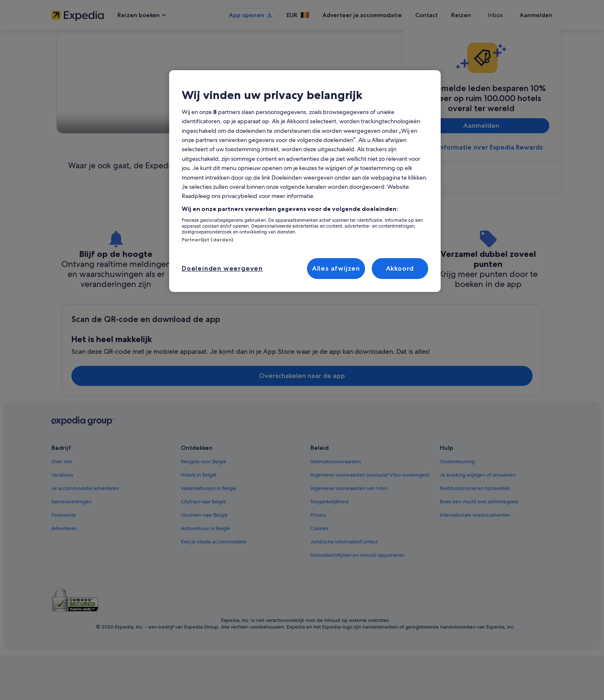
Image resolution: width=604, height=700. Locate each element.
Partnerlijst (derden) (207, 240)
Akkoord (400, 268)
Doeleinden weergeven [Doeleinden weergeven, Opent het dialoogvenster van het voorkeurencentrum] (222, 268)
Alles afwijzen (336, 268)
